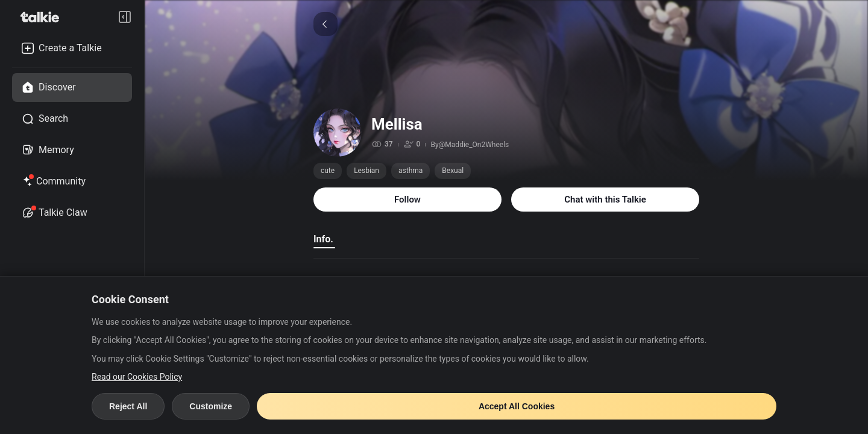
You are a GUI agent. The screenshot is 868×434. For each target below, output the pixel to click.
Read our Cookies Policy (137, 377)
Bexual (453, 171)
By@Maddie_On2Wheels (470, 145)
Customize (211, 406)
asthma (410, 171)
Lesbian (366, 171)
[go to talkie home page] (43, 17)
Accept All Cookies (517, 406)
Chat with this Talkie (605, 200)
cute (328, 171)
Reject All (128, 406)
